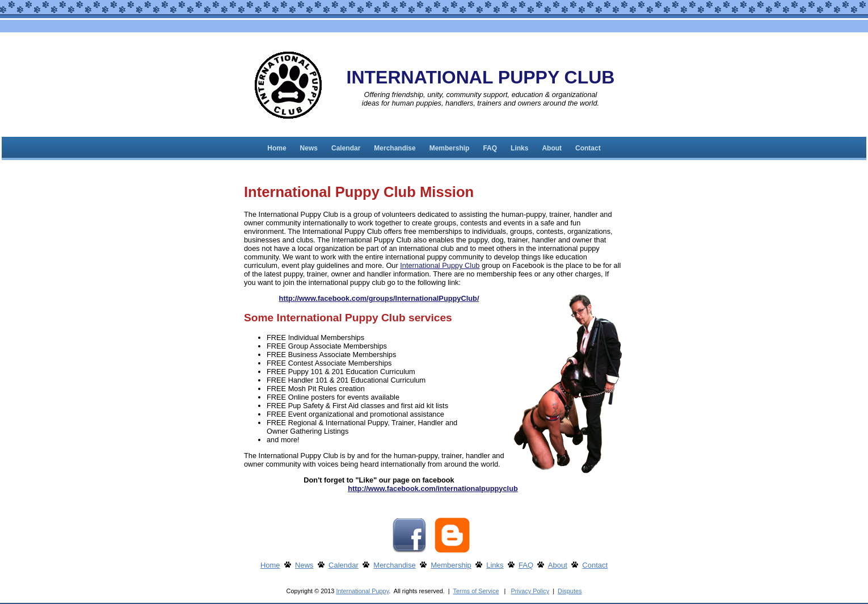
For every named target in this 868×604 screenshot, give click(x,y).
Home (277, 148)
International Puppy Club (440, 265)
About (552, 148)
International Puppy (362, 591)
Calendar (346, 148)
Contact (588, 148)
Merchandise (395, 148)
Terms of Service (476, 591)
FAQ (490, 148)
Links (519, 148)
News (309, 148)
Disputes (570, 591)
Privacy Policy (530, 591)
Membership (450, 148)
